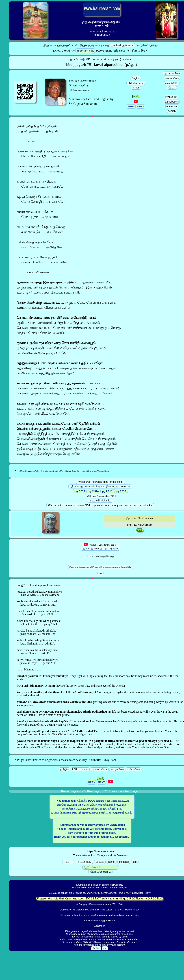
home (112, 862)
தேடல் (172, 88)
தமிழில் (65, 769)
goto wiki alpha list (100, 501)
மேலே (100, 862)
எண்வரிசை (172, 83)
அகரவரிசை (172, 78)
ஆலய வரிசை (172, 74)
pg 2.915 (107, 491)
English (136, 78)
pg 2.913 (80, 491)
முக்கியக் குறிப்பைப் (123, 45)
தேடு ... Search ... (100, 872)
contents (124, 862)
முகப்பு (68, 862)
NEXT (141, 106)
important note (85, 51)
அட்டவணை (84, 862)
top (135, 862)
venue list (172, 97)
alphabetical (172, 102)
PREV (131, 106)
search (172, 111)
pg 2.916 (121, 491)
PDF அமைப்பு (136, 83)
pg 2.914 (94, 491)
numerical (172, 106)
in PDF (136, 88)
